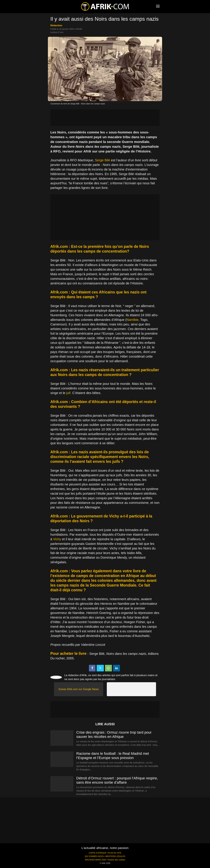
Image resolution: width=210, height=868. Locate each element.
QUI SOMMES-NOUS (94, 856)
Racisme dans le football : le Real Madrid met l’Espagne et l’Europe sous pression (113, 756)
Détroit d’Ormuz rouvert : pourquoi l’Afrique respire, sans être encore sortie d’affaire (117, 780)
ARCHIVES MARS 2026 (95, 860)
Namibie (132, 320)
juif (68, 393)
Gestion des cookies (116, 860)
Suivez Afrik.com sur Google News (79, 689)
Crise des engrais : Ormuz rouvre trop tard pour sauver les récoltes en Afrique (114, 734)
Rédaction (56, 25)
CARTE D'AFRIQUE (97, 853)
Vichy (57, 539)
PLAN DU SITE (115, 853)
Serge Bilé (102, 160)
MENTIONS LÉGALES (115, 856)
